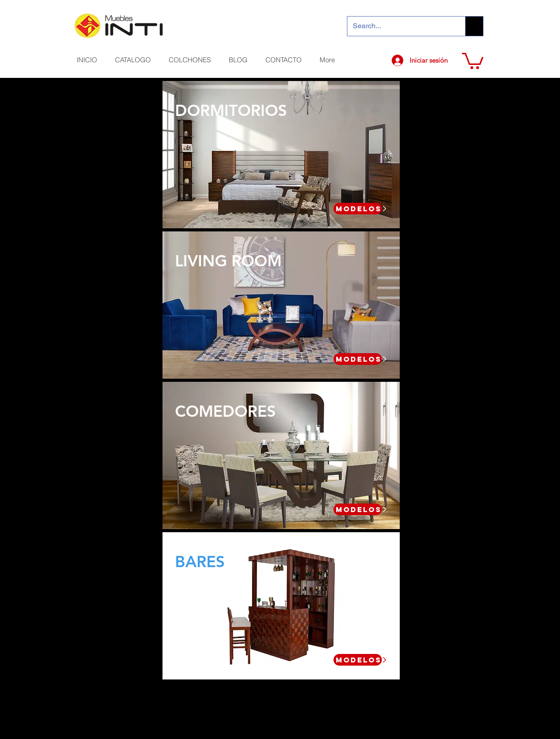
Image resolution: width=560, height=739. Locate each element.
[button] (473, 60)
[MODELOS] (358, 209)
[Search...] (400, 26)
